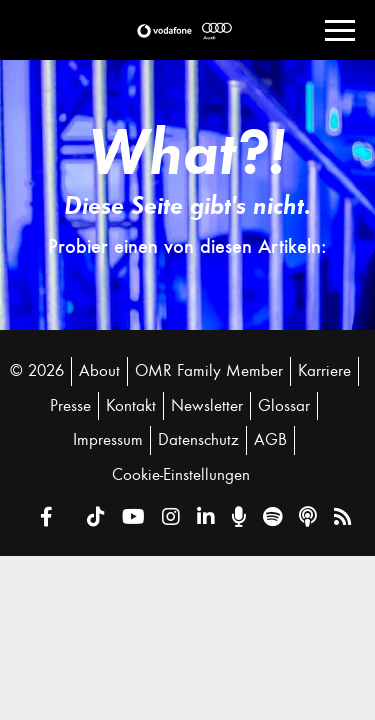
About (99, 371)
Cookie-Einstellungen (181, 475)
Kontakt (131, 406)
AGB (270, 440)
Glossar (284, 406)
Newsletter (207, 406)
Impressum (108, 440)
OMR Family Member (209, 371)
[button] (164, 31)
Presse (70, 406)
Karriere (324, 371)
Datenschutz (198, 440)
